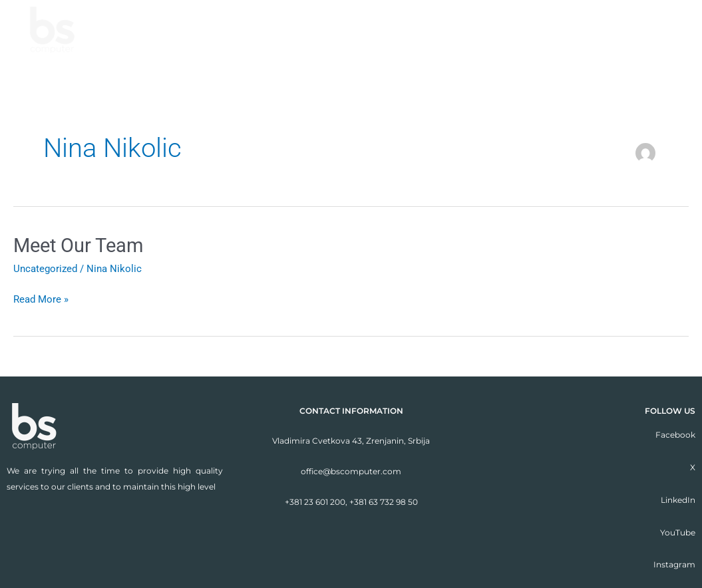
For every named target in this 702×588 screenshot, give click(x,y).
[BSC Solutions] (53, 30)
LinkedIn (678, 500)
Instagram (674, 564)
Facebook (675, 435)
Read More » (41, 298)
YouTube (678, 532)
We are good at (470, 30)
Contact (664, 30)
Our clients (578, 30)
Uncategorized (45, 269)
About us (370, 30)
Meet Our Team (81, 245)
